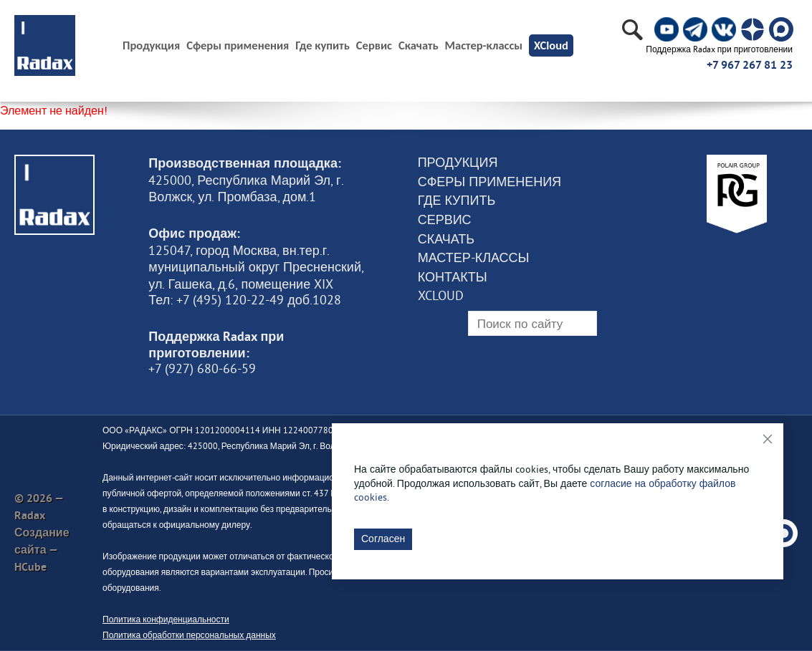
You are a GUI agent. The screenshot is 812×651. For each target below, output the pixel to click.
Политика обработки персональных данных (189, 635)
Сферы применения (238, 45)
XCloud (551, 45)
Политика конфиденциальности (166, 619)
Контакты (453, 277)
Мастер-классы (484, 45)
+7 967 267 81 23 (750, 65)
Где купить (323, 45)
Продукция (458, 163)
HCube (30, 567)
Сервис (374, 45)
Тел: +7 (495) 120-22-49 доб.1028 (245, 300)
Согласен (383, 539)
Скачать (419, 45)
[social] (667, 29)
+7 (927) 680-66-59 (202, 369)
